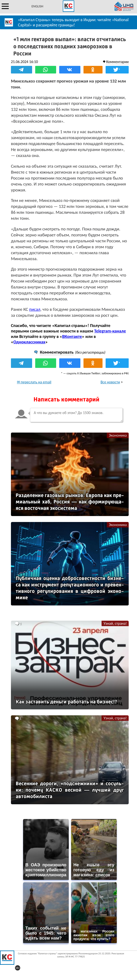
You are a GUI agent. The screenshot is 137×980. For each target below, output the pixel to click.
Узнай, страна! (115, 623)
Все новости (110, 382)
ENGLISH (37, 6)
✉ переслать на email (34, 382)
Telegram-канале (110, 331)
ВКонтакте (72, 336)
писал (35, 309)
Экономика (118, 435)
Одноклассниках (29, 342)
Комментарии (117, 62)
